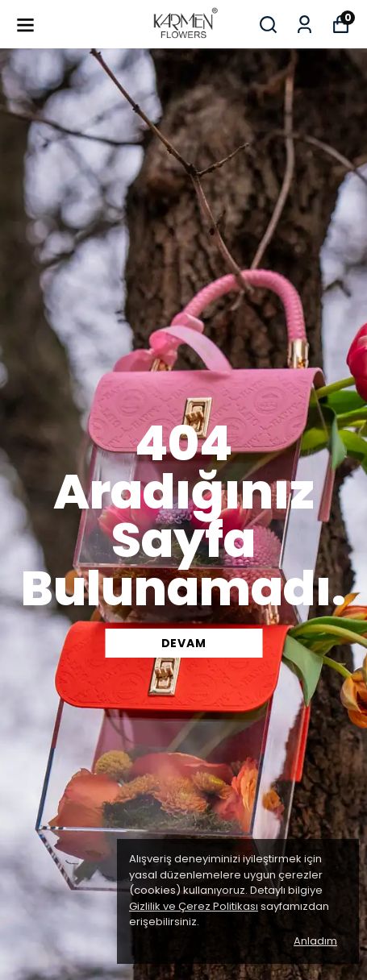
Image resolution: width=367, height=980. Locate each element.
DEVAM (184, 643)
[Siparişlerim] (304, 25)
